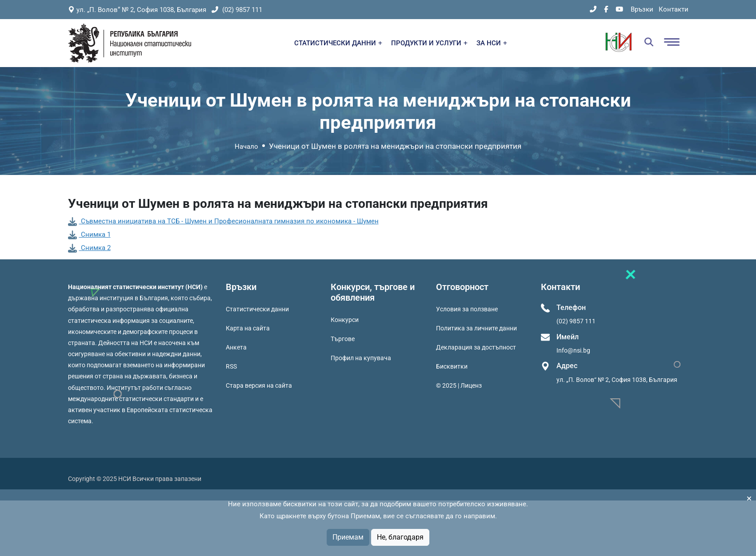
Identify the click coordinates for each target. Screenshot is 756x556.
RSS (231, 366)
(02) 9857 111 (237, 10)
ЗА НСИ (492, 43)
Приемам (348, 537)
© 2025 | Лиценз (459, 385)
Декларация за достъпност (476, 347)
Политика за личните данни (476, 328)
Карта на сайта (248, 328)
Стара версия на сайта (259, 385)
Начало (246, 147)
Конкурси (345, 320)
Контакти (674, 9)
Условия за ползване (467, 309)
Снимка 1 (89, 234)
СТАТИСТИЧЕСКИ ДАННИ (338, 43)
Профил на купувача (361, 358)
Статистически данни (257, 309)
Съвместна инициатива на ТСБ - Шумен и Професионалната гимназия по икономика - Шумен (223, 221)
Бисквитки (452, 366)
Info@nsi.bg (573, 350)
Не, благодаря (400, 537)
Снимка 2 (89, 248)
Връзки (642, 9)
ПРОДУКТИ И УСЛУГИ (429, 43)
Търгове (343, 339)
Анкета (236, 347)
